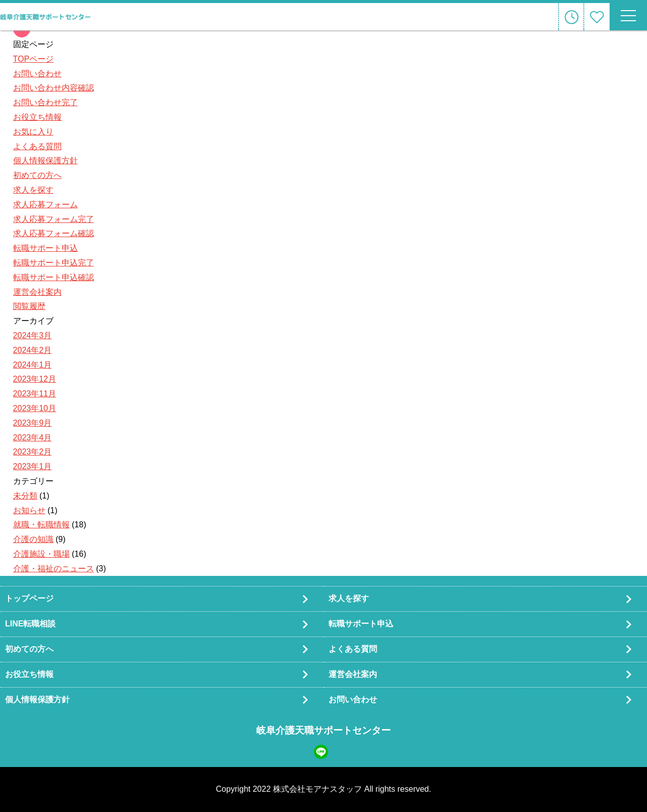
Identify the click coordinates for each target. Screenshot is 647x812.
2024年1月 (33, 365)
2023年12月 (35, 379)
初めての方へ (37, 175)
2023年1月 (33, 466)
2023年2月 (33, 452)
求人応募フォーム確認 (54, 233)
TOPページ (34, 59)
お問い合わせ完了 (45, 102)
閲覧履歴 (29, 306)
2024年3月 (33, 335)
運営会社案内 (37, 292)
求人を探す (33, 190)
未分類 (25, 496)
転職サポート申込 (45, 248)
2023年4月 (33, 438)
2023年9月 (33, 423)
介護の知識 (33, 539)
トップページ (29, 598)
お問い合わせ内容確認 (54, 88)
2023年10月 (35, 408)
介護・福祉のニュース (54, 569)
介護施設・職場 (41, 554)
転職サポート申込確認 (54, 277)
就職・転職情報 (41, 525)
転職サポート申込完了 (54, 263)
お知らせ (29, 510)
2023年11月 (35, 394)
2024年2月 (33, 350)
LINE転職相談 (30, 624)
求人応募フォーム (45, 205)
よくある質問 (37, 146)
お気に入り (33, 132)
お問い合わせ (37, 74)
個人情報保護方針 (45, 161)
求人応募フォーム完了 (54, 219)
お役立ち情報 (37, 117)
